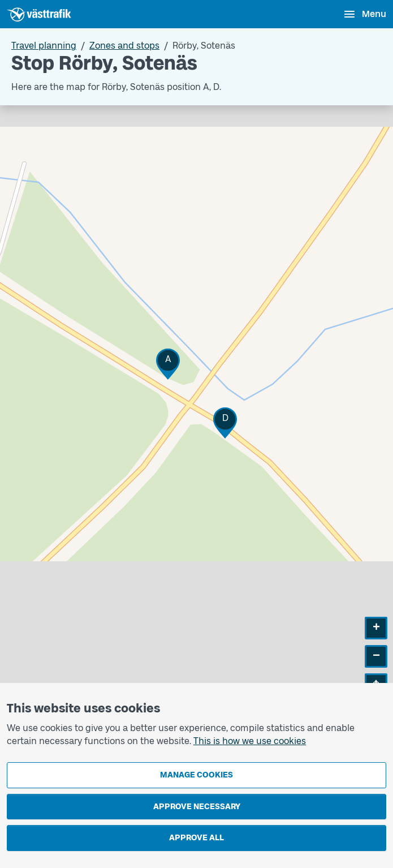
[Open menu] (364, 14)
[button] (168, 364)
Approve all (196, 838)
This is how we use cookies (250, 741)
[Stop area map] (196, 409)
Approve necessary (197, 807)
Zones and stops (124, 46)
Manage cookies (196, 775)
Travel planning (44, 46)
